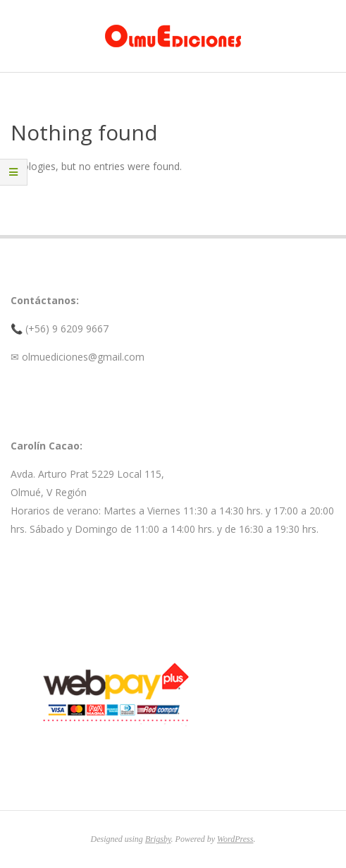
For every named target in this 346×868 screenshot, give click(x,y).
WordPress (235, 839)
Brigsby (158, 839)
